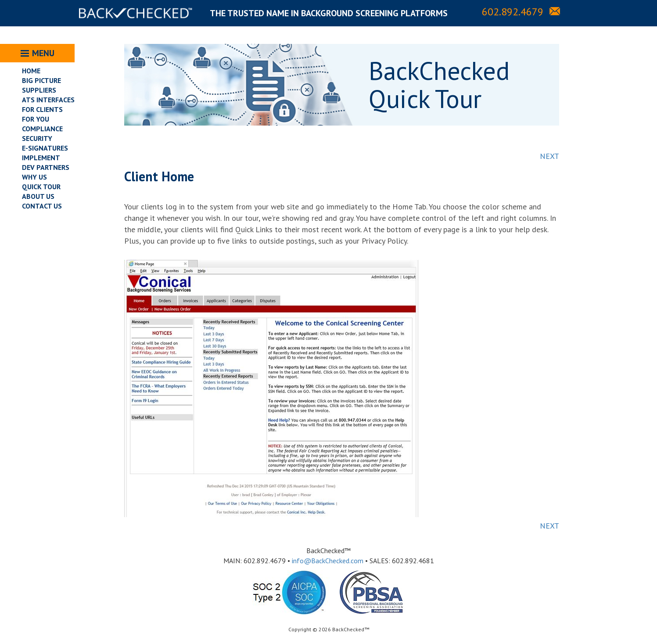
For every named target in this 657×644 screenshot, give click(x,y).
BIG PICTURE (41, 80)
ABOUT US (38, 196)
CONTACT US (42, 206)
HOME (31, 71)
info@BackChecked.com (328, 561)
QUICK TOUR (41, 187)
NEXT (549, 156)
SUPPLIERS (39, 90)
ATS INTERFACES (48, 100)
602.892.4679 (513, 12)
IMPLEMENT (41, 158)
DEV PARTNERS (46, 167)
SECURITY (37, 138)
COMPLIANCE (42, 129)
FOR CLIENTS (42, 109)
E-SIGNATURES (45, 148)
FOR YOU (36, 119)
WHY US (34, 177)
